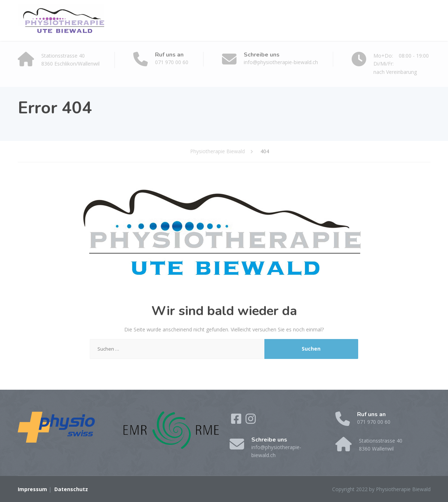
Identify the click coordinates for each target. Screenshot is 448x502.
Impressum (32, 489)
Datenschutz (71, 489)
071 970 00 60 (172, 62)
